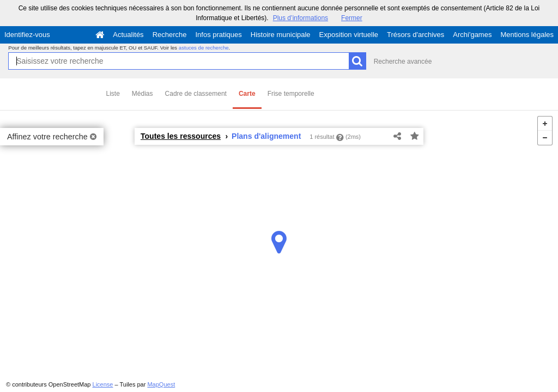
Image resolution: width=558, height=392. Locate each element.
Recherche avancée (403, 62)
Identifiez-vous (27, 35)
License (103, 384)
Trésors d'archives (416, 35)
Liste (113, 94)
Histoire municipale (281, 35)
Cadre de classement (196, 94)
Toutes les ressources (181, 136)
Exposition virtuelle (349, 35)
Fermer (352, 18)
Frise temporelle (291, 94)
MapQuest (161, 384)
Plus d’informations (301, 18)
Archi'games (472, 35)
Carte (247, 94)
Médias (142, 94)
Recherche (170, 35)
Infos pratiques (219, 35)
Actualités (128, 35)
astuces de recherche (204, 48)
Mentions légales (527, 35)
